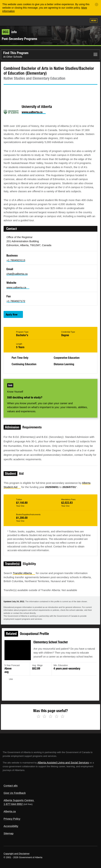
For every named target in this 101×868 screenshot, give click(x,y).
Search (83, 21)
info (9, 32)
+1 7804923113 (16, 260)
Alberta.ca (10, 811)
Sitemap (9, 833)
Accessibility (11, 826)
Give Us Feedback (15, 793)
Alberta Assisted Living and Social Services (63, 762)
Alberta (9, 20)
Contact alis (11, 786)
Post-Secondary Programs (19, 39)
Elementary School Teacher (51, 646)
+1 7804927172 (16, 301)
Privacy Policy (12, 819)
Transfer (24, 573)
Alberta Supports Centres (19, 800)
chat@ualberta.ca (17, 274)
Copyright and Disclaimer (17, 854)
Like (75, 21)
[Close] (97, 4)
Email (37, 91)
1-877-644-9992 (13, 804)
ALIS (22, 20)
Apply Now (12, 314)
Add (66, 21)
